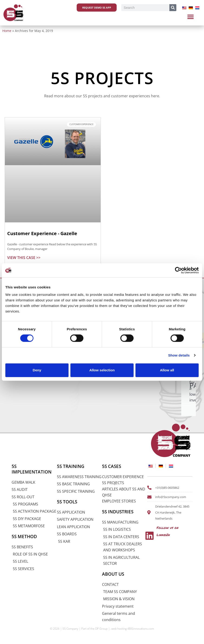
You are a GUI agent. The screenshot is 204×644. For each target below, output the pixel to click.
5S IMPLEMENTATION (32, 469)
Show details (179, 355)
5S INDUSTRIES (118, 512)
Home (7, 31)
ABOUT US (113, 574)
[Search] (173, 8)
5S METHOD (24, 537)
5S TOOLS (67, 502)
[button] (191, 17)
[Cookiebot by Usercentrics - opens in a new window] (178, 270)
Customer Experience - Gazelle (42, 233)
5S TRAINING (71, 466)
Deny (37, 370)
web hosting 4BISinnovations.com (133, 629)
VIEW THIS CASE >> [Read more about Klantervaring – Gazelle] (24, 258)
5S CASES (112, 466)
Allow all (167, 370)
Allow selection (102, 370)
